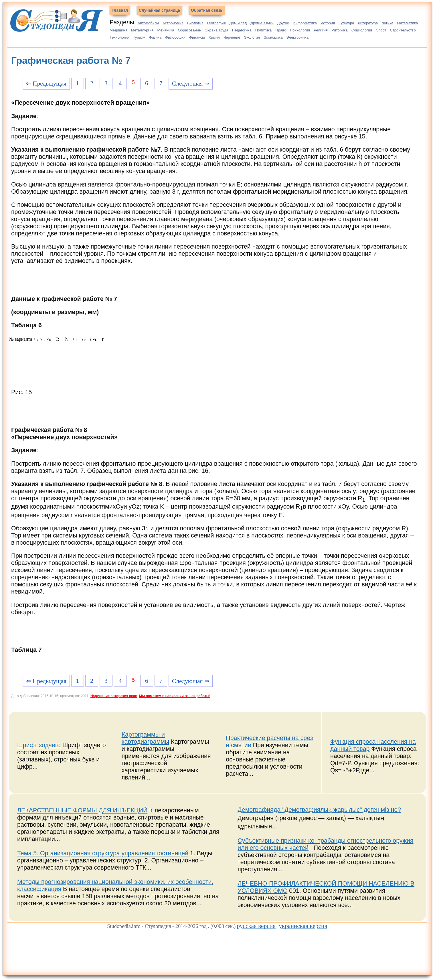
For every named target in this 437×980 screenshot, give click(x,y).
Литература (368, 23)
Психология (300, 30)
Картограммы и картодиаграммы (146, 738)
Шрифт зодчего (39, 745)
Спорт (381, 30)
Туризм (139, 37)
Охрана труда (216, 30)
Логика (387, 23)
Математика (407, 23)
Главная (120, 10)
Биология (195, 23)
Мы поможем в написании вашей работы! (175, 696)
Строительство (403, 30)
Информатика (305, 23)
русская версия (256, 926)
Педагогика (242, 30)
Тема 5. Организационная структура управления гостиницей (103, 853)
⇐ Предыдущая (46, 84)
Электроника (297, 37)
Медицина (118, 30)
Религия (321, 30)
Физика (155, 37)
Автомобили (148, 23)
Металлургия (142, 30)
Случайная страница (159, 10)
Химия (214, 37)
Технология (119, 37)
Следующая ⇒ (191, 84)
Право (281, 30)
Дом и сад (238, 23)
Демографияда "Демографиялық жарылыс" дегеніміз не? (319, 810)
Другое (283, 23)
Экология (252, 37)
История (328, 23)
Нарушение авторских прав (114, 696)
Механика (166, 30)
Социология (362, 30)
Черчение (232, 37)
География (216, 23)
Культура (346, 23)
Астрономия (173, 23)
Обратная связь (207, 10)
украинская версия (303, 926)
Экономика (273, 37)
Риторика (340, 30)
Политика (264, 30)
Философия (175, 37)
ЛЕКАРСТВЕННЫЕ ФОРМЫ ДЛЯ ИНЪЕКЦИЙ (82, 810)
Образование (189, 30)
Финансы (197, 37)
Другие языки (262, 23)
